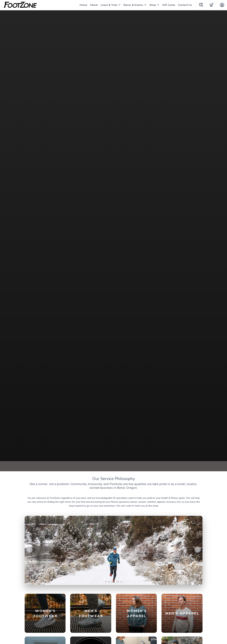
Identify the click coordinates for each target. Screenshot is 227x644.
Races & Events (133, 5)
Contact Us (185, 5)
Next (198, 550)
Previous (29, 550)
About (94, 5)
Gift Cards (169, 5)
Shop (153, 5)
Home (83, 5)
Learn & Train (109, 5)
